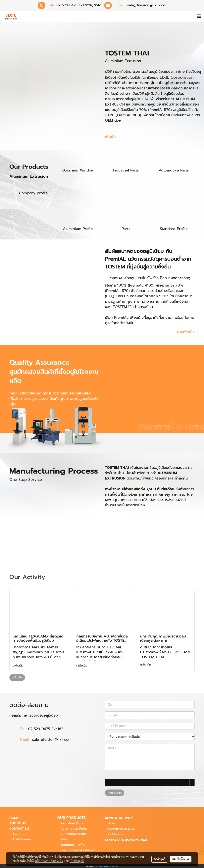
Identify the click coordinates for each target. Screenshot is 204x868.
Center (116, 834)
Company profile (33, 193)
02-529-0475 (67, 5)
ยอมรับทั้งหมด (181, 859)
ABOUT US (18, 823)
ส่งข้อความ (115, 793)
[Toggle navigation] (199, 16)
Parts (64, 839)
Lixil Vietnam (22, 839)
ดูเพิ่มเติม (19, 666)
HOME (14, 818)
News (111, 823)
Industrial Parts (72, 823)
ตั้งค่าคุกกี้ (160, 859)
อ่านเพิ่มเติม (186, 331)
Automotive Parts (74, 829)
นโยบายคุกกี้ (77, 861)
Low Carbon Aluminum (78, 850)
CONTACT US (19, 829)
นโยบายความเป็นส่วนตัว (49, 861)
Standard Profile (73, 845)
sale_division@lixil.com (53, 740)
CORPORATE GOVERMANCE (126, 840)
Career (18, 834)
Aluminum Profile (74, 834)
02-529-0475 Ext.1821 (46, 729)
